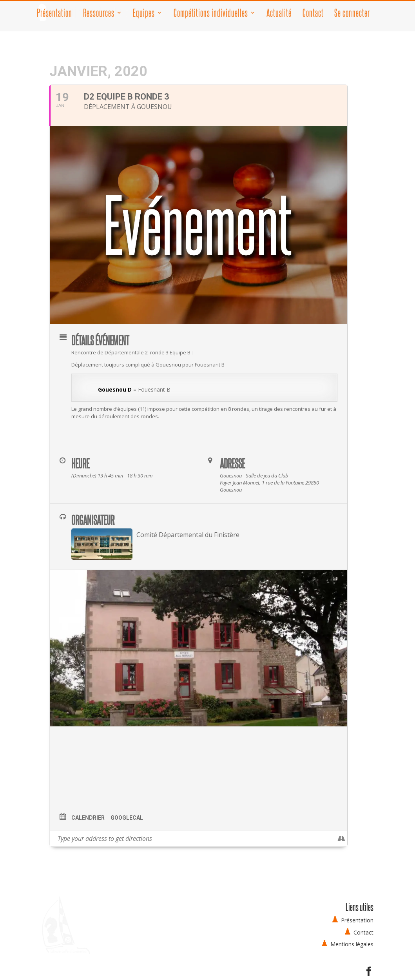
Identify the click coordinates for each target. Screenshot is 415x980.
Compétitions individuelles (211, 14)
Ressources (99, 14)
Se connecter (352, 13)
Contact (313, 14)
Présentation (54, 14)
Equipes (144, 14)
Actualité (279, 14)
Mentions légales (352, 944)
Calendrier (88, 818)
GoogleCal (127, 818)
